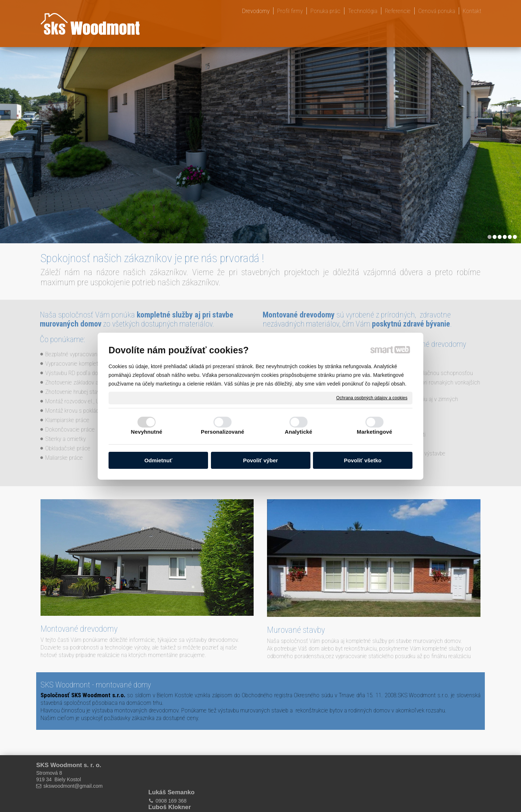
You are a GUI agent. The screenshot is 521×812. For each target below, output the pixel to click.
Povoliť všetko (363, 460)
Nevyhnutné (147, 432)
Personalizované (223, 432)
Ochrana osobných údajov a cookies (372, 397)
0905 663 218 (285, 774)
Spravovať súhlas (369, 802)
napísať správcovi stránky (254, 802)
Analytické (298, 432)
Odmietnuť (158, 460)
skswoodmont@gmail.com (73, 786)
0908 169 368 (172, 774)
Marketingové (374, 432)
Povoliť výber (260, 460)
